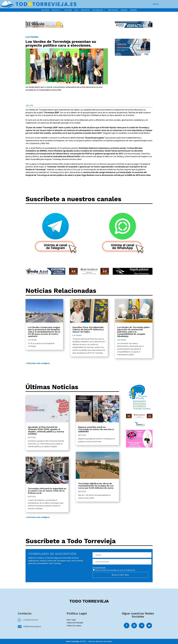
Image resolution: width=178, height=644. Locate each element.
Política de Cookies (74, 626)
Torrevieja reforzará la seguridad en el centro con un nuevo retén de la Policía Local (47, 491)
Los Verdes (32, 37)
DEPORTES (85, 10)
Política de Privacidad (109, 570)
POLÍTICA (56, 10)
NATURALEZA (98, 10)
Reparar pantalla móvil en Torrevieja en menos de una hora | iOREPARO (96, 429)
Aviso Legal (71, 620)
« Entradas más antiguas (38, 363)
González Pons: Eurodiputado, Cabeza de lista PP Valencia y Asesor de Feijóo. (88, 329)
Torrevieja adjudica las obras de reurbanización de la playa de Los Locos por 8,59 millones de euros (96, 486)
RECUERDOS (113, 10)
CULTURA (68, 10)
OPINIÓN (133, 10)
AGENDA (124, 10)
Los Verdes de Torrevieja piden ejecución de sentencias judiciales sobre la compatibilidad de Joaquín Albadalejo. (133, 332)
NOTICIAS (45, 10)
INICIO (156, 4)
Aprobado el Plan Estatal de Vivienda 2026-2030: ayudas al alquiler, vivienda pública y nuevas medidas (46, 430)
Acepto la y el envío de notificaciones (114, 570)
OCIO (76, 10)
